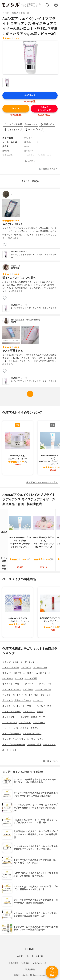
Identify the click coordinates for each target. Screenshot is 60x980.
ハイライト (26, 667)
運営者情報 (13, 963)
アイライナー (31, 684)
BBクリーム (20, 673)
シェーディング (40, 667)
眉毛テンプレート (23, 700)
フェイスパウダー (11, 667)
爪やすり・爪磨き (29, 717)
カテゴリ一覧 (23, 956)
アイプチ (7, 695)
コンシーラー (35, 662)
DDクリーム (45, 673)
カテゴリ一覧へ (50, 761)
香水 (14, 750)
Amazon (16, 109)
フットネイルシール (12, 712)
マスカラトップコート (13, 684)
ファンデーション (11, 662)
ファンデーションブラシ (14, 739)
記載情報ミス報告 (48, 169)
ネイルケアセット (11, 717)
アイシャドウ (45, 684)
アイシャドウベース (12, 689)
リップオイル (25, 723)
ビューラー (8, 728)
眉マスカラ (8, 700)
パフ (16, 728)
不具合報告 (30, 969)
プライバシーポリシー (42, 963)
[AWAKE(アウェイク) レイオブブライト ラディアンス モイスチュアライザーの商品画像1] (30, 58)
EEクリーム (8, 678)
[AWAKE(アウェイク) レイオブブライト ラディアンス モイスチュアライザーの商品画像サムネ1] (7, 83)
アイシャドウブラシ (32, 734)
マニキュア (38, 700)
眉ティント (46, 695)
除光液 (40, 712)
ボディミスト (49, 745)
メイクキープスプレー (31, 728)
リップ (42, 717)
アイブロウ (28, 689)
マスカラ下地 (31, 678)
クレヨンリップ (10, 723)
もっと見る (30, 161)
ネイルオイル (29, 712)
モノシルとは (37, 956)
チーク (24, 662)
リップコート (39, 723)
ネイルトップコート (26, 706)
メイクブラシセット (12, 734)
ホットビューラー (43, 689)
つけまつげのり (32, 695)
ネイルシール (9, 706)
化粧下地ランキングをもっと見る (42, 482)
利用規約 (25, 963)
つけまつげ (18, 695)
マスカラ (19, 678)
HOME (30, 949)
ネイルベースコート (46, 706)
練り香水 (7, 750)
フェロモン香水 (34, 745)
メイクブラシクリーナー (14, 745)
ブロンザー (8, 673)
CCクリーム (32, 673)
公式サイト (30, 95)
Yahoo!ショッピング (44, 109)
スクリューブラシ (35, 739)
